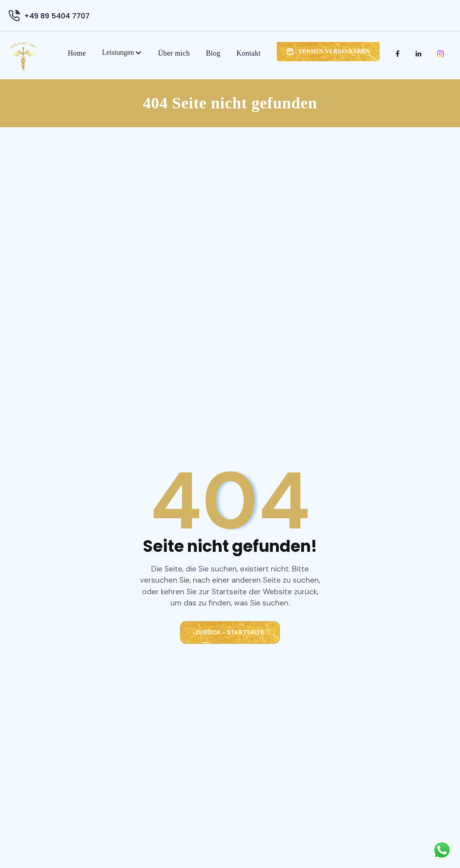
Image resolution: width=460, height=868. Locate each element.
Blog (213, 53)
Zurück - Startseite (230, 632)
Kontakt (249, 53)
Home (77, 53)
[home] (23, 57)
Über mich (174, 53)
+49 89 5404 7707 (57, 16)
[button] (122, 53)
